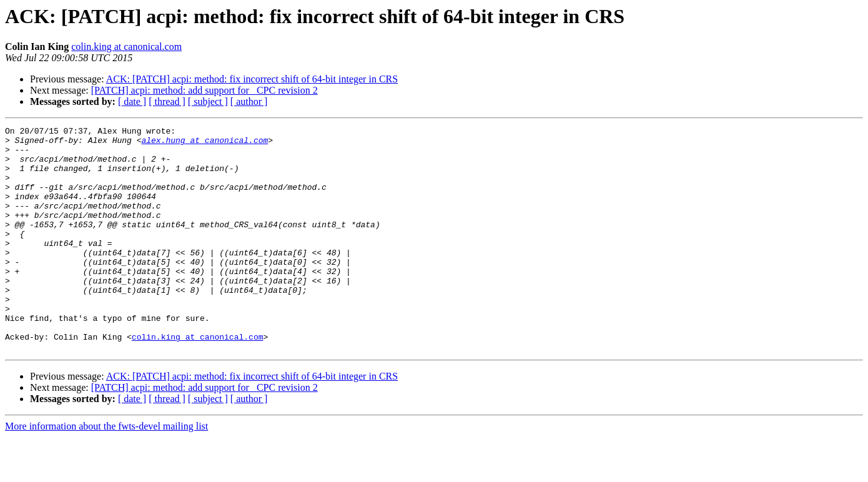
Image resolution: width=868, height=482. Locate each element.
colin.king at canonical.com (126, 47)
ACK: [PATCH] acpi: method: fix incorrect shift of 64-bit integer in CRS (252, 79)
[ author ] (249, 101)
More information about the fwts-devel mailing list (106, 471)
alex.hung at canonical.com (205, 144)
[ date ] (132, 101)
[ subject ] (208, 101)
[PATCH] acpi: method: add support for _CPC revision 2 (205, 90)
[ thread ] (167, 101)
